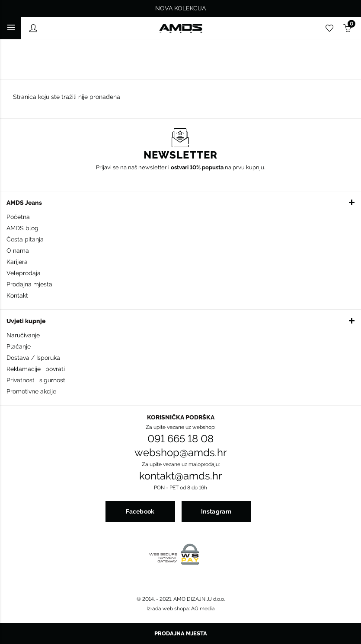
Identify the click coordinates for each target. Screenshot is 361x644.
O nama (18, 251)
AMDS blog (22, 228)
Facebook (140, 511)
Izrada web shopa (168, 609)
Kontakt (17, 295)
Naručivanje (23, 335)
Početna (18, 217)
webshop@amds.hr (180, 453)
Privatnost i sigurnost (36, 380)
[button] (180, 202)
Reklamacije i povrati (36, 369)
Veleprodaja (24, 273)
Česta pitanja (25, 239)
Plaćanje (19, 346)
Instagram (216, 511)
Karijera (17, 262)
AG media (203, 609)
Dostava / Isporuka (33, 358)
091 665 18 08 (180, 439)
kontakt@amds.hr (180, 476)
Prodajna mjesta (29, 284)
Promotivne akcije (31, 391)
